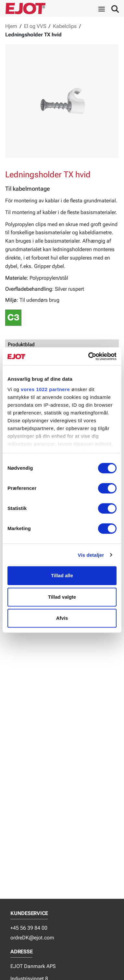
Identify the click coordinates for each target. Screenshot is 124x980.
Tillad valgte (62, 597)
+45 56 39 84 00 (29, 928)
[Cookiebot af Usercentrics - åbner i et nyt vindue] (89, 356)
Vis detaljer (91, 555)
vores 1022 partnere (45, 389)
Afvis (62, 618)
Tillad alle (62, 575)
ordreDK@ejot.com (32, 938)
